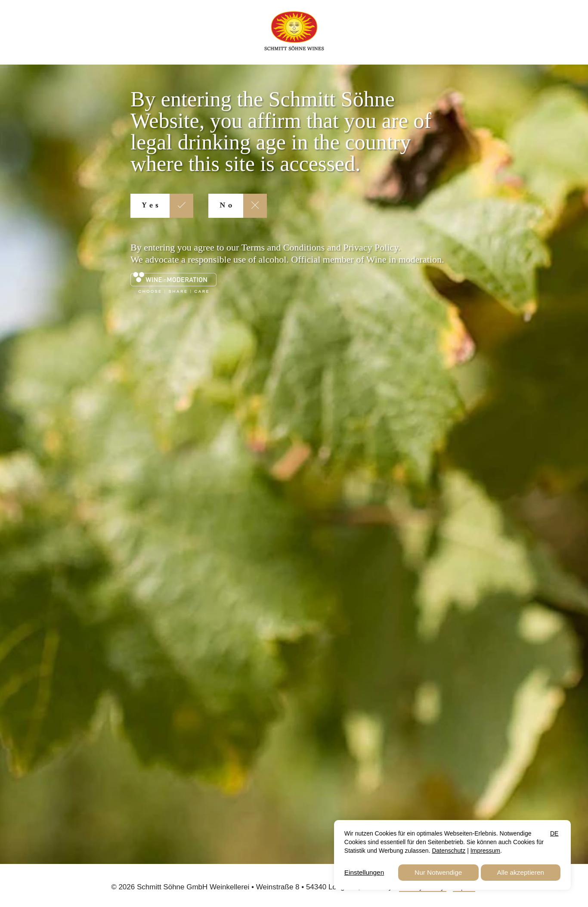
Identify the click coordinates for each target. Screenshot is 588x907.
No (227, 206)
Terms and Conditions (283, 247)
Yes (151, 206)
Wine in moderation (404, 259)
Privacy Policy (371, 247)
